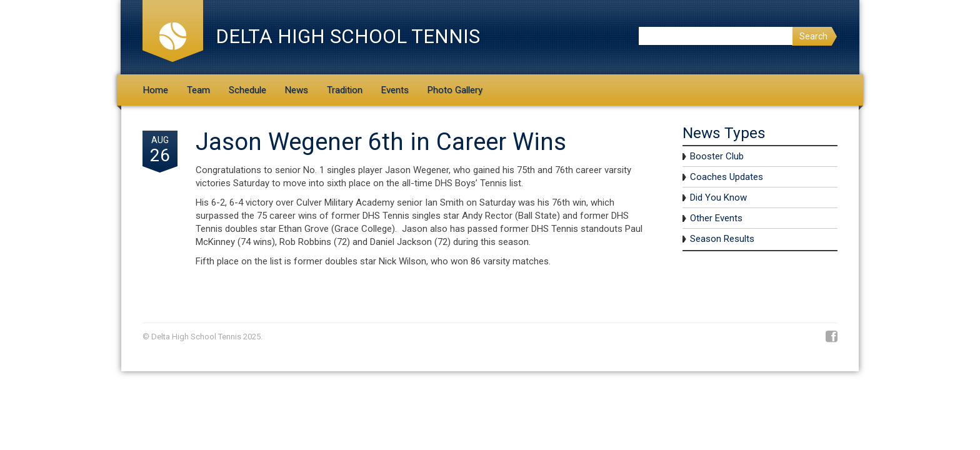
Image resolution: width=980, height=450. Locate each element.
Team (198, 90)
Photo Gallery (455, 90)
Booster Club (717, 156)
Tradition (345, 90)
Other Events (716, 218)
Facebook (832, 337)
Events (395, 90)
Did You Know (718, 197)
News (297, 90)
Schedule (247, 90)
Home (156, 90)
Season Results (722, 239)
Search (813, 36)
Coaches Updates (727, 177)
